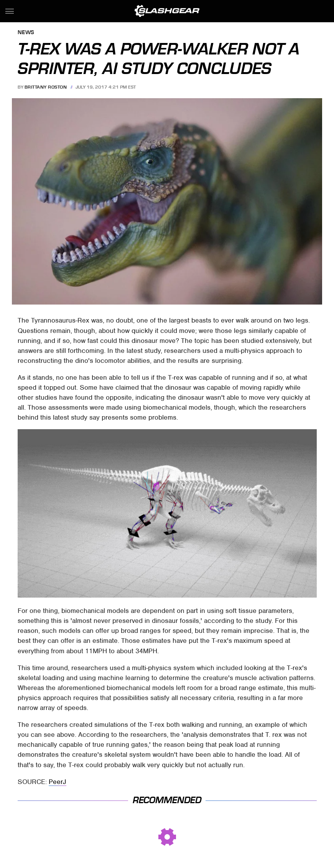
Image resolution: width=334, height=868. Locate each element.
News (26, 33)
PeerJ (58, 782)
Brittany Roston (46, 87)
